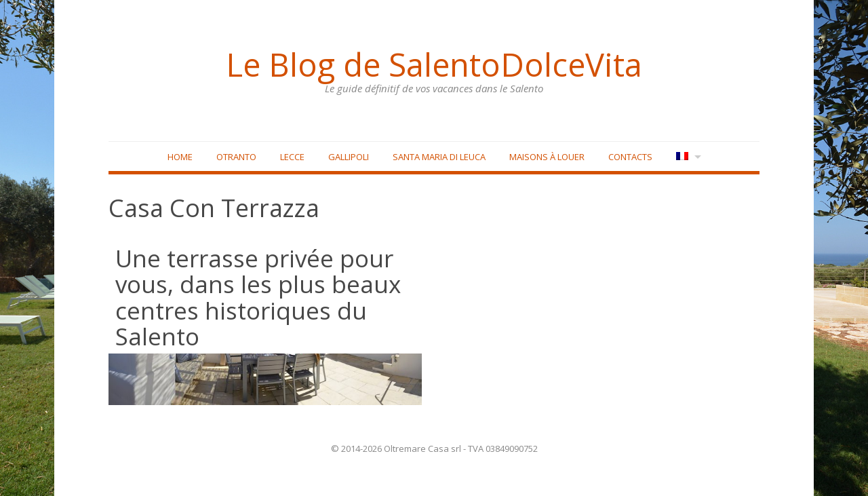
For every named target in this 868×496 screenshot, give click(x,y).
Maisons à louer (547, 157)
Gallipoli (349, 157)
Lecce (292, 157)
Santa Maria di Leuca (439, 157)
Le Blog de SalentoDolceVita (434, 64)
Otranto (236, 157)
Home (180, 157)
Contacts (630, 157)
